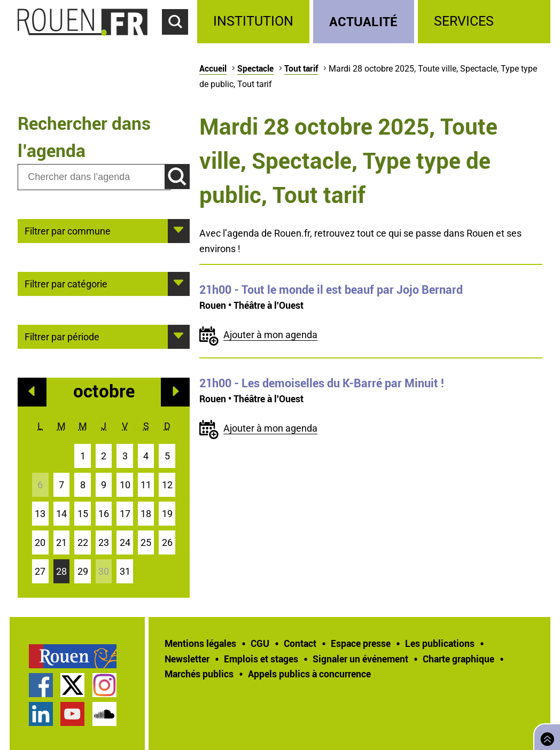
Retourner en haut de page (545, 736)
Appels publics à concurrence (309, 674)
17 (125, 514)
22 (83, 542)
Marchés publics (199, 674)
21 (61, 542)
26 (167, 542)
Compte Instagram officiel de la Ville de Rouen (104, 685)
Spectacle (255, 68)
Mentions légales (200, 643)
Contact (300, 643)
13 (40, 514)
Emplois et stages (261, 659)
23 (104, 542)
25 (146, 542)
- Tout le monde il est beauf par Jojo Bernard (331, 290)
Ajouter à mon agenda (270, 335)
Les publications (440, 643)
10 (125, 485)
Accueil (213, 68)
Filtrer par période (62, 336)
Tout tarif (301, 68)
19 (167, 514)
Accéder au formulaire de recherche (180, 41)
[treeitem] (255, 22)
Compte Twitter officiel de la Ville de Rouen (72, 685)
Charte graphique (458, 659)
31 (125, 571)
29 (83, 571)
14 (61, 514)
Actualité (363, 21)
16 (104, 514)
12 (167, 485)
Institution (253, 21)
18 (146, 514)
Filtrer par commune (68, 230)
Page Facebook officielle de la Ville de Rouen (41, 685)
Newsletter (187, 659)
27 (40, 571)
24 (125, 542)
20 (40, 542)
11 (146, 485)
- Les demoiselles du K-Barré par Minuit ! (322, 383)
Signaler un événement (360, 659)
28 (61, 571)
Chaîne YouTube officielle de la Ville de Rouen (72, 714)
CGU (260, 643)
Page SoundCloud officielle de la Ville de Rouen (104, 714)
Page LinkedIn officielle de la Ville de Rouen (41, 714)
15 (83, 514)
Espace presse (361, 643)
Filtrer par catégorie (66, 283)
